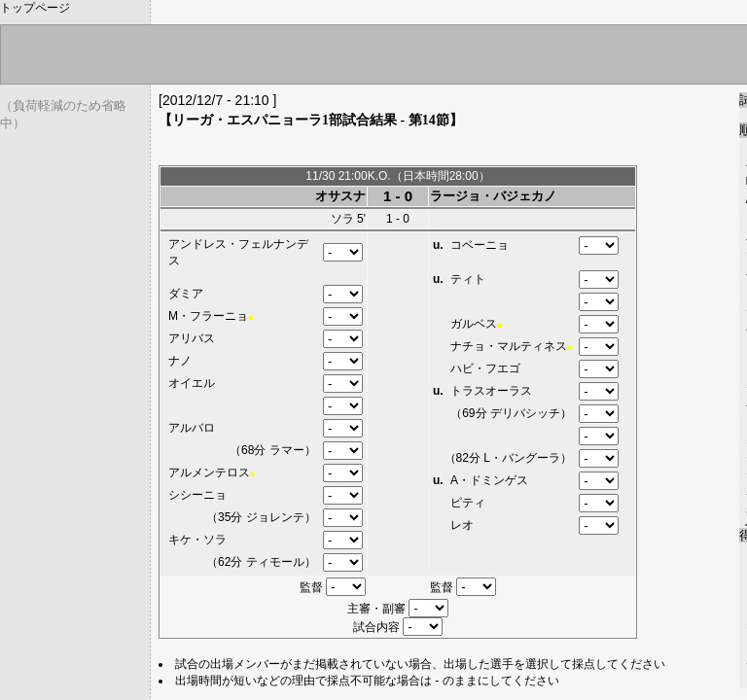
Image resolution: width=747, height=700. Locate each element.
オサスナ (340, 196)
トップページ (35, 8)
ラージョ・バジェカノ (493, 196)
